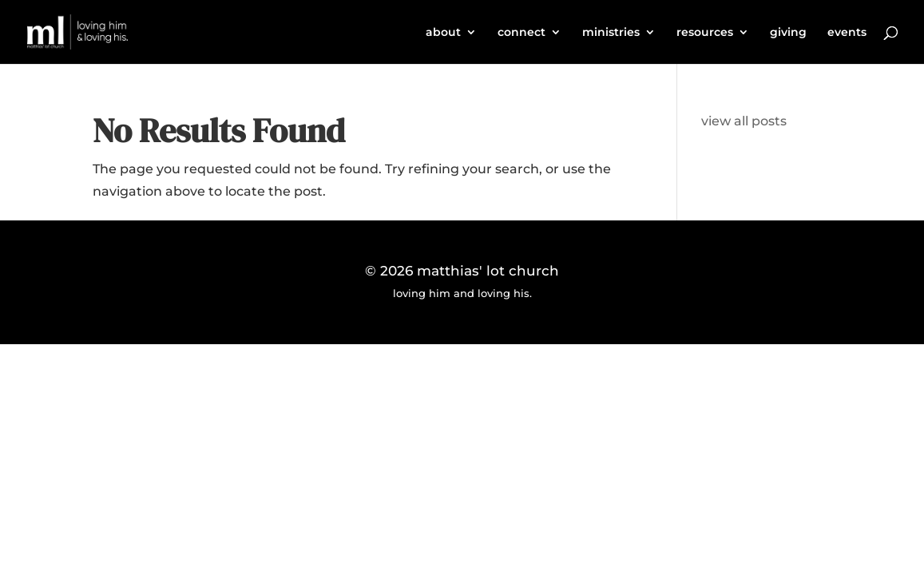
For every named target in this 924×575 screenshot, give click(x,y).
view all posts (744, 121)
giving (788, 33)
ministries (611, 33)
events (847, 33)
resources (705, 33)
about (443, 33)
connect (521, 33)
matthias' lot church (488, 271)
